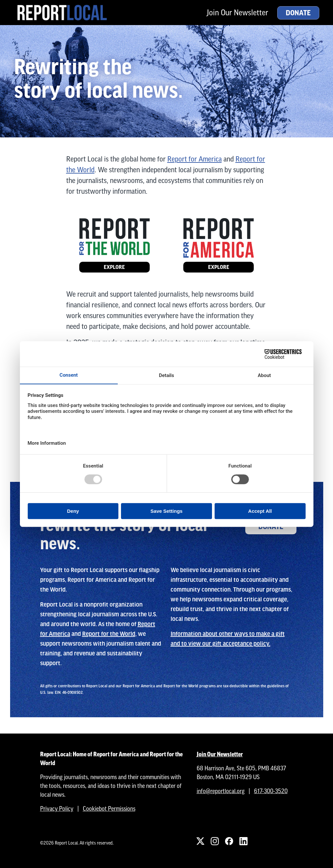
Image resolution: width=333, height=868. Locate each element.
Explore (114, 267)
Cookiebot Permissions (109, 809)
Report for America (195, 159)
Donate (298, 13)
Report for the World (109, 634)
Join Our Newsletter (237, 13)
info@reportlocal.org (221, 791)
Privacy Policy (57, 809)
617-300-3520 (271, 791)
